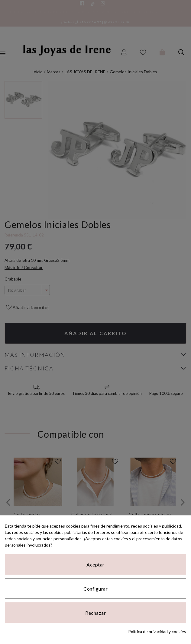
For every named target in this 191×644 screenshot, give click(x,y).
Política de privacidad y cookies (157, 631)
